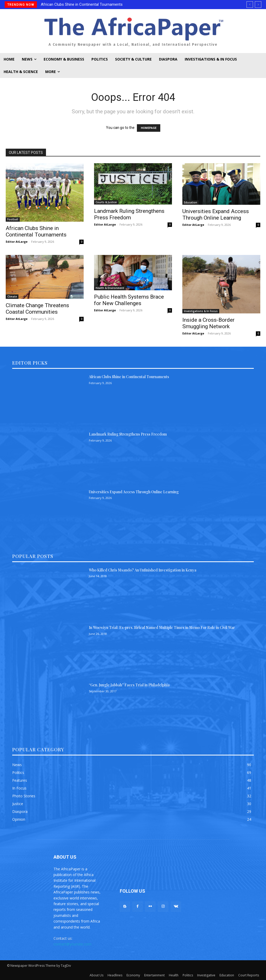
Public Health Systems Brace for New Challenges (129, 300)
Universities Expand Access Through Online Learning (216, 215)
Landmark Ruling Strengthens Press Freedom (129, 214)
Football (13, 219)
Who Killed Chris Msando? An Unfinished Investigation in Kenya (143, 570)
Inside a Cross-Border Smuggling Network (208, 323)
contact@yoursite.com (72, 944)
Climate (12, 297)
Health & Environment (110, 288)
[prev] (250, 5)
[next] (258, 5)
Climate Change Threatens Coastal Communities (37, 309)
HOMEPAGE (149, 128)
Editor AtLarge (17, 242)
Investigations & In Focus (201, 311)
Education (191, 202)
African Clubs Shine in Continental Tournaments (82, 4)
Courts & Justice (106, 202)
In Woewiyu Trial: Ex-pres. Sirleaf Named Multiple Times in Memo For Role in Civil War (162, 627)
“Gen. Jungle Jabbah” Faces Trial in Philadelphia (129, 685)
